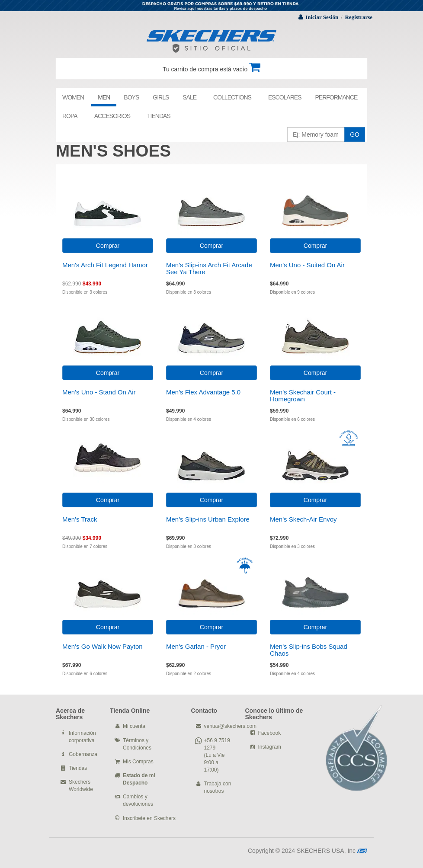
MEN (104, 97)
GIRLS (161, 97)
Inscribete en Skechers (149, 818)
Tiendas (78, 768)
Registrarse (359, 17)
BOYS (131, 97)
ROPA (70, 116)
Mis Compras (138, 762)
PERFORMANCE (336, 97)
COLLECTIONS (232, 97)
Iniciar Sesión (322, 17)
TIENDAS (159, 116)
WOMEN (73, 97)
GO (355, 135)
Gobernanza (83, 754)
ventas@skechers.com (231, 726)
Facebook (270, 733)
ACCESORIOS (112, 116)
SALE (189, 97)
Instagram (270, 747)
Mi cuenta (134, 726)
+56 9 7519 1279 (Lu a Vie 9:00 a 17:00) (217, 755)
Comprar (108, 246)
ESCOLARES (285, 97)
